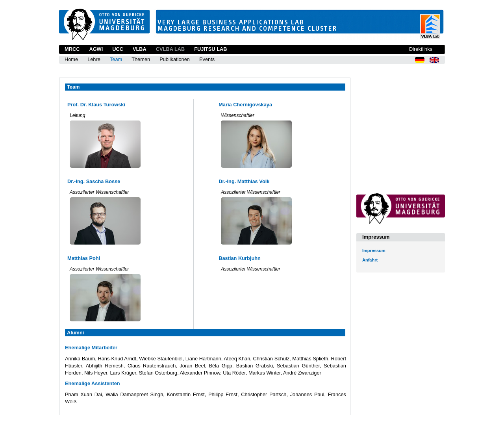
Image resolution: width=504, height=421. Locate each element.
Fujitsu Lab (210, 49)
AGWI (96, 49)
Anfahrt (370, 260)
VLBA (140, 49)
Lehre (94, 59)
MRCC (72, 49)
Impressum (374, 250)
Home (71, 59)
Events (207, 59)
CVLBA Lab (170, 49)
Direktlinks (421, 49)
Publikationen (175, 59)
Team (116, 59)
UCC (118, 49)
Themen (141, 59)
